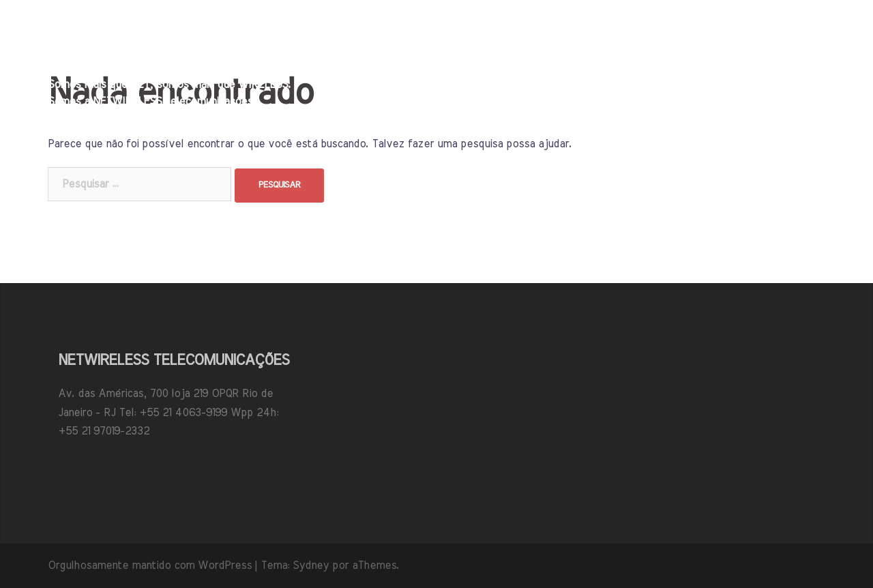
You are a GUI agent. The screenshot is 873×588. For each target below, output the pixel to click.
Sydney (311, 565)
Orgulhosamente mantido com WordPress (150, 565)
